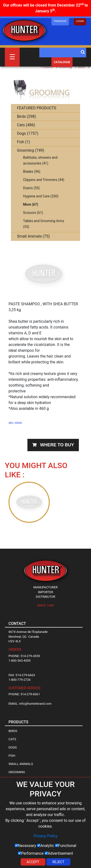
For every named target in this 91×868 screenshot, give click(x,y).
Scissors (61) (33, 213)
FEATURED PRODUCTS (37, 108)
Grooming (65, 67)
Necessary (25, 846)
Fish (12, 756)
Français (60, 21)
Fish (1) (24, 142)
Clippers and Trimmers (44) (44, 180)
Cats (12, 739)
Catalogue (62, 62)
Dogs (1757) (28, 133)
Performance (31, 853)
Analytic (46, 846)
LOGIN (80, 21)
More (81, 67)
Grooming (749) (31, 150)
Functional (66, 846)
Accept (33, 862)
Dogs (13, 747)
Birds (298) (26, 116)
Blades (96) (32, 172)
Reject (58, 862)
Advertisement (59, 853)
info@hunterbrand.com (35, 704)
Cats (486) (26, 125)
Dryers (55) (31, 188)
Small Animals (21, 764)
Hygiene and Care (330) (41, 196)
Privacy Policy (45, 836)
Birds (13, 731)
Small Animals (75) (33, 236)
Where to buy (57, 445)
